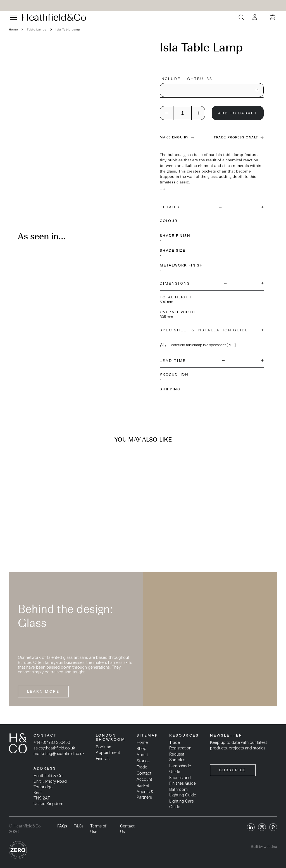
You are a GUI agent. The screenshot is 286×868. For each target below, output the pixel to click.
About (142, 755)
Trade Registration (180, 745)
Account (144, 779)
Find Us (103, 759)
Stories (143, 761)
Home (13, 30)
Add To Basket (238, 113)
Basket (143, 786)
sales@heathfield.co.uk (54, 748)
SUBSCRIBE (233, 770)
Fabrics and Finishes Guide (183, 780)
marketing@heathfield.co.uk (59, 754)
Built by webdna (264, 847)
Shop (141, 749)
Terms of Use (98, 829)
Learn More (43, 691)
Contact (144, 773)
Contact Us (127, 829)
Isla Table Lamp (68, 30)
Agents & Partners (145, 794)
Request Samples (177, 757)
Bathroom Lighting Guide (183, 792)
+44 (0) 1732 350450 (52, 742)
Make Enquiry (177, 137)
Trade (142, 767)
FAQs (62, 826)
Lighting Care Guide (182, 804)
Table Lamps (37, 30)
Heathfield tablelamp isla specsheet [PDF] (198, 345)
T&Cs (79, 826)
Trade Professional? (239, 137)
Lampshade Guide (180, 769)
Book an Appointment (108, 750)
